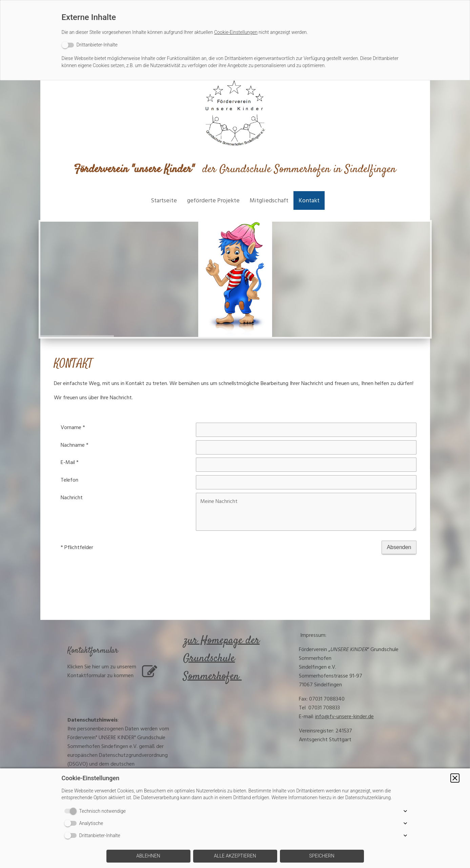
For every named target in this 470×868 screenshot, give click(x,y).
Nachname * (75, 445)
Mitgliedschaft (269, 200)
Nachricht (72, 498)
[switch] (90, 45)
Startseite (164, 200)
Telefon (69, 480)
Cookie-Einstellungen (236, 32)
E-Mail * (70, 462)
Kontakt (309, 200)
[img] (235, 114)
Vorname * (73, 427)
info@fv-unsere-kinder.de (344, 716)
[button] (455, 778)
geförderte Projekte (213, 200)
